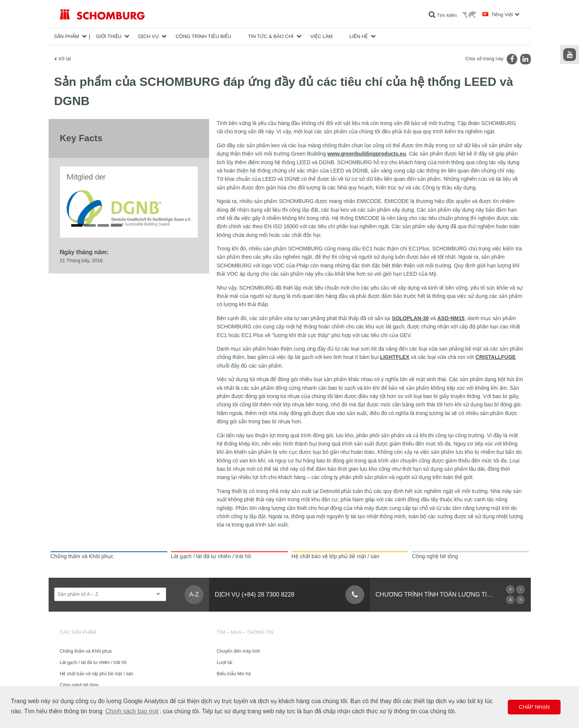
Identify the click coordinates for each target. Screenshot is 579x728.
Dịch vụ (148, 36)
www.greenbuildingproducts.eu (367, 154)
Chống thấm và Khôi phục (86, 651)
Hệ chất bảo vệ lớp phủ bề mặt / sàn (97, 674)
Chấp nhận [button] (534, 707)
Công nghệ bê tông (79, 685)
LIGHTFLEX (395, 357)
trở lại (65, 59)
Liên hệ (359, 36)
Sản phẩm (66, 36)
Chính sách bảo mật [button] (132, 711)
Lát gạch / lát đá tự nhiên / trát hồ (93, 662)
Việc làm (322, 36)
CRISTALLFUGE (496, 357)
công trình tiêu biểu (203, 36)
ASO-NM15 (451, 318)
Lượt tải (224, 662)
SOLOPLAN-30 (410, 318)
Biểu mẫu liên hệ (234, 674)
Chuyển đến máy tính (238, 651)
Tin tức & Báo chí (271, 36)
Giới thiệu (108, 36)
